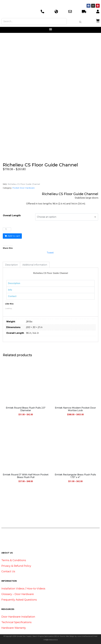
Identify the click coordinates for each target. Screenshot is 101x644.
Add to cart (14, 236)
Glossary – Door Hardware (18, 594)
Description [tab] (11, 265)
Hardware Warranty (14, 628)
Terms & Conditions (14, 560)
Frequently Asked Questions (19, 600)
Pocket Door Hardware (23, 188)
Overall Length (12, 215)
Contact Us (8, 571)
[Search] (80, 22)
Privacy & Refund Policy (16, 566)
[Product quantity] (7, 229)
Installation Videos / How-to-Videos (23, 589)
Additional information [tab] (35, 265)
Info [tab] (10, 290)
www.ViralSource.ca (85, 636)
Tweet (50, 252)
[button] (50, 29)
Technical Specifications (16, 622)
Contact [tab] (12, 296)
